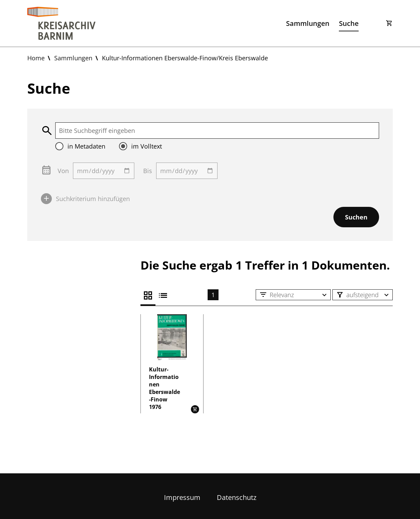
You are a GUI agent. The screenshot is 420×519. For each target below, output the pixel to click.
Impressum (182, 497)
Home (36, 58)
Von (63, 171)
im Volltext (147, 146)
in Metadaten (86, 146)
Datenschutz (237, 497)
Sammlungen (308, 23)
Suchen (356, 217)
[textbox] (217, 131)
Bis (148, 171)
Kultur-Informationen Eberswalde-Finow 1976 (164, 388)
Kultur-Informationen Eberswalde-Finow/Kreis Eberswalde (185, 58)
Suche (349, 23)
